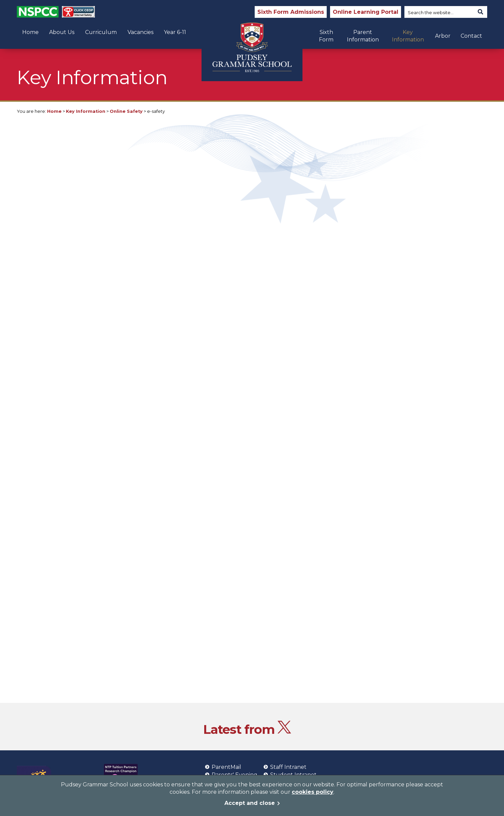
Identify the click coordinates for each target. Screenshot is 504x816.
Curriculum (101, 32)
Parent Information (363, 36)
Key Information (408, 36)
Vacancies (140, 32)
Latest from (247, 729)
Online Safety (126, 111)
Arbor (443, 36)
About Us (62, 32)
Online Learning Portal (366, 12)
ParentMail (223, 767)
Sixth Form (326, 36)
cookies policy (313, 792)
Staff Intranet (285, 767)
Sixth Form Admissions (291, 12)
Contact (471, 36)
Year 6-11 (175, 32)
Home (30, 32)
